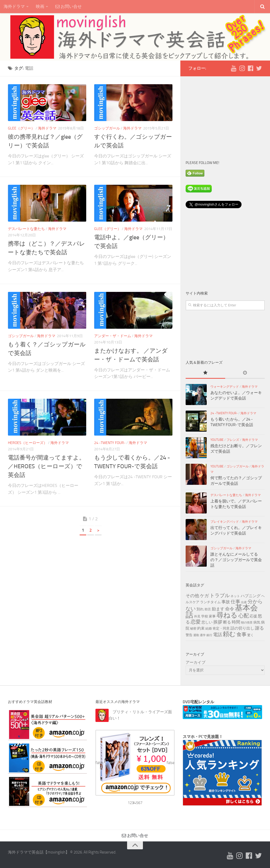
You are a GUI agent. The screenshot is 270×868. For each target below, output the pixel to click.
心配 (244, 616)
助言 (208, 609)
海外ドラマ (14, 6)
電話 (218, 635)
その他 (192, 596)
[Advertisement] (225, 114)
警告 (189, 635)
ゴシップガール (107, 128)
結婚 (209, 628)
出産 (244, 602)
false (99, 763)
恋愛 (196, 622)
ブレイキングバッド (225, 522)
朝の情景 (247, 623)
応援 (253, 616)
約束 (201, 628)
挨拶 (218, 622)
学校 (205, 616)
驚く (250, 635)
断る (227, 622)
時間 (236, 622)
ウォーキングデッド (225, 387)
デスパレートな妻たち (26, 229)
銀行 (209, 635)
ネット (235, 596)
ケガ (204, 596)
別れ (200, 609)
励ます (218, 609)
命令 (230, 609)
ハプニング (251, 596)
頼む (229, 634)
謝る (259, 628)
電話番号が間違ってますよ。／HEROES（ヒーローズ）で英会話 (46, 466)
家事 (212, 616)
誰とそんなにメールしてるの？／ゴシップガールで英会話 (236, 560)
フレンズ (233, 440)
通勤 (196, 635)
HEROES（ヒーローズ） (28, 443)
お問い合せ (69, 6)
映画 (40, 6)
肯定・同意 (221, 628)
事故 (226, 602)
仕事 (235, 602)
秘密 (193, 628)
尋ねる (227, 615)
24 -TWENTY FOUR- (110, 443)
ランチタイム (210, 602)
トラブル (220, 595)
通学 (203, 635)
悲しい (207, 622)
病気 (257, 622)
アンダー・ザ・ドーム (113, 336)
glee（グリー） (21, 128)
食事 (242, 635)
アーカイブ (196, 662)
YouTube (217, 440)
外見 (197, 616)
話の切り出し (242, 628)
